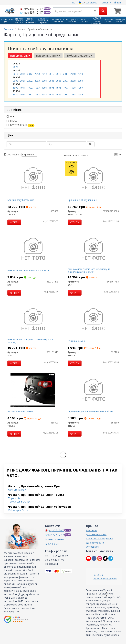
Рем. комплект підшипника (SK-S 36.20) (29, 270)
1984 (44, 95)
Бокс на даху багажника (21, 200)
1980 (15, 95)
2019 (80, 74)
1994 (44, 88)
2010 (15, 74)
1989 (80, 95)
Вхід (118, 3)
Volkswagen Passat (18, 510)
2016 (59, 74)
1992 (30, 88)
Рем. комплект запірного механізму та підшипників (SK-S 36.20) (89, 270)
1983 (37, 95)
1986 (59, 95)
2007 (66, 81)
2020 (15, 67)
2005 (52, 81)
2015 (52, 74)
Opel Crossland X (17, 490)
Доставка (92, 3)
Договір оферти (95, 543)
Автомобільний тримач (20, 411)
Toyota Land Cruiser (19, 502)
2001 (23, 81)
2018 (73, 74)
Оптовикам (92, 547)
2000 (15, 81)
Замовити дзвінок (55, 539)
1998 (73, 88)
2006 (59, 81)
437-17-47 (32, 9)
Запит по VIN (52, 544)
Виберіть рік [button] (20, 55)
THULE (12, 121)
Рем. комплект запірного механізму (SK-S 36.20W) (30, 341)
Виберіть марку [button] (48, 55)
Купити (14, 222)
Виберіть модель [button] (79, 55)
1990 (15, 88)
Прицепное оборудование (82, 200)
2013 (37, 74)
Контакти (106, 3)
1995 (52, 88)
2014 (44, 74)
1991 (23, 88)
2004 (44, 81)
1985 (52, 95)
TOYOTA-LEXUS (21, 125)
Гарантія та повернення (99, 538)
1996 (59, 88)
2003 (37, 81)
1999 (80, 88)
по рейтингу (29, 155)
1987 (66, 95)
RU (74, 3)
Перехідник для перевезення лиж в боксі (90, 411)
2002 (30, 81)
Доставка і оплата (96, 534)
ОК (91, 144)
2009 (80, 81)
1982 (30, 95)
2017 (66, 74)
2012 (30, 74)
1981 (23, 95)
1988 (73, 95)
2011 (23, 74)
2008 (73, 81)
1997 (66, 88)
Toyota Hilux (15, 498)
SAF (10, 116)
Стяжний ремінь (77, 341)
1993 (37, 88)
